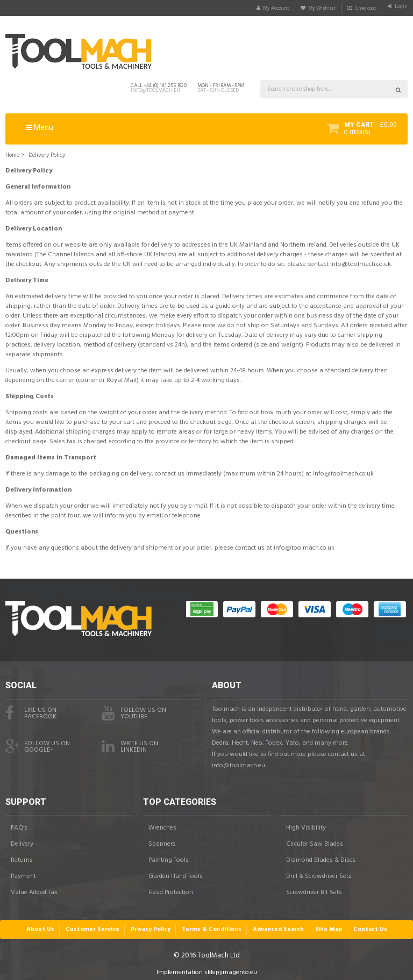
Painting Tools (169, 857)
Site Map (327, 926)
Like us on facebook (31, 710)
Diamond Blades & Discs (321, 857)
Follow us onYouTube (134, 710)
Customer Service (94, 926)
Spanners (162, 841)
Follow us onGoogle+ (38, 744)
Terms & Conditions (212, 926)
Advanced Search (278, 926)
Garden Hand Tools (176, 874)
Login (400, 8)
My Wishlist (308, 8)
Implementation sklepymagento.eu (207, 969)
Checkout (359, 8)
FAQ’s (19, 825)
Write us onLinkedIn (130, 744)
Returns (22, 857)
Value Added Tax (34, 890)
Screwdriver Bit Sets (314, 890)
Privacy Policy (152, 926)
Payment (23, 874)
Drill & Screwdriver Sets (319, 874)
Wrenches (162, 825)
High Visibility (306, 825)
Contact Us (368, 926)
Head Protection (171, 890)
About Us (43, 926)
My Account (254, 8)
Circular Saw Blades (315, 841)
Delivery (22, 841)
